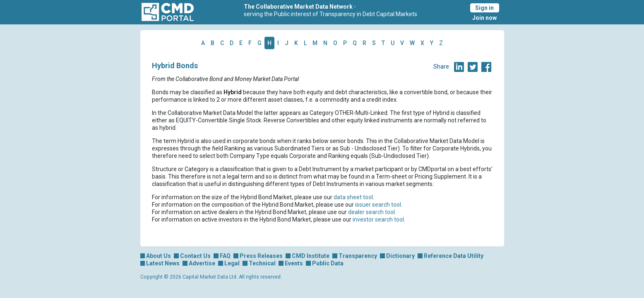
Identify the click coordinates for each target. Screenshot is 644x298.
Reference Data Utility (454, 256)
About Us (159, 256)
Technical (262, 263)
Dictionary (400, 256)
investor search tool (378, 219)
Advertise (202, 263)
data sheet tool (353, 197)
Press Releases (261, 256)
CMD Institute (311, 256)
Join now (484, 18)
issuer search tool (378, 205)
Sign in (484, 8)
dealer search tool (371, 212)
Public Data (328, 263)
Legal (232, 263)
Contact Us (195, 256)
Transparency (358, 256)
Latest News (163, 263)
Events (294, 263)
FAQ (225, 256)
